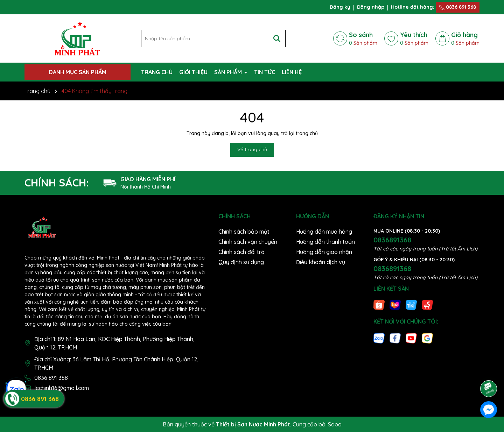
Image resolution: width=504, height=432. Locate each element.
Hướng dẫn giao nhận (324, 252)
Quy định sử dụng (241, 262)
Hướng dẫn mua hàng (324, 232)
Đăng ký (340, 7)
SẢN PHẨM (229, 72)
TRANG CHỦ (157, 72)
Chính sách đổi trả (241, 252)
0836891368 (392, 240)
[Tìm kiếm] (277, 38)
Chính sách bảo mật (244, 232)
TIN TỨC (265, 72)
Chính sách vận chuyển (248, 242)
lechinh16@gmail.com (62, 388)
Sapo (335, 424)
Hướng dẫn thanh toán (325, 242)
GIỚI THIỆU (193, 72)
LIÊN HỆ (292, 72)
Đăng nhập (371, 7)
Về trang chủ (252, 149)
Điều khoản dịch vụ (321, 262)
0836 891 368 (458, 7)
